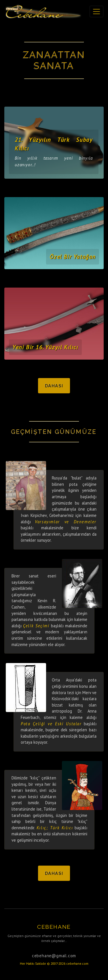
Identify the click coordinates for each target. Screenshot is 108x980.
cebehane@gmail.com (54, 956)
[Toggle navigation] (96, 12)
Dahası (54, 386)
